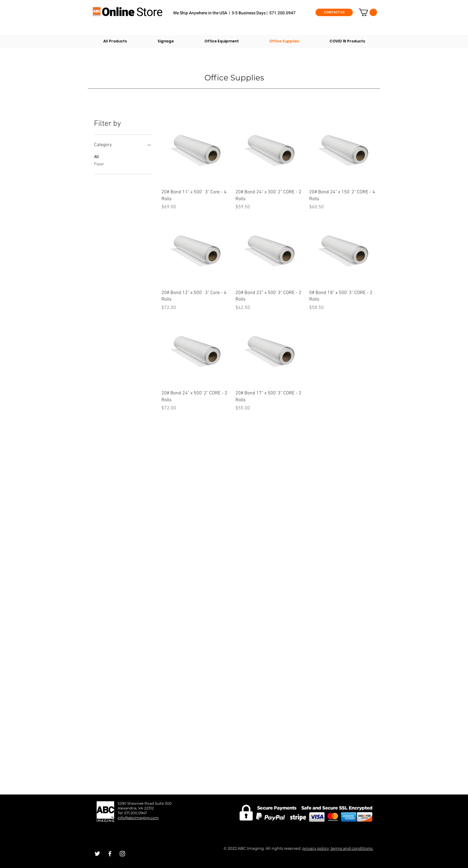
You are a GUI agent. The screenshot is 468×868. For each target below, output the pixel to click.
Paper (99, 164)
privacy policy (316, 848)
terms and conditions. (351, 848)
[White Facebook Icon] (110, 854)
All (96, 157)
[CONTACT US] (334, 12)
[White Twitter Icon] (97, 854)
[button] (368, 12)
